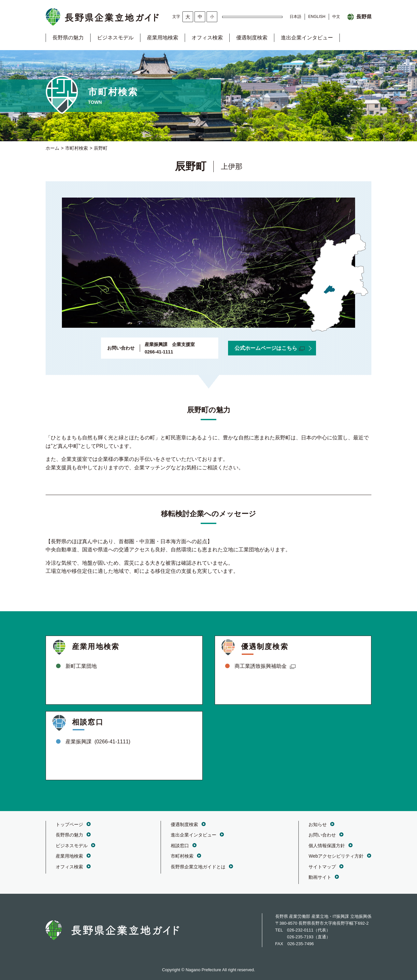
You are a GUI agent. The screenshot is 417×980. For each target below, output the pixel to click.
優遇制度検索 (252, 38)
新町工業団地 (81, 666)
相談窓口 (180, 846)
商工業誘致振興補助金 (265, 666)
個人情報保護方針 (327, 846)
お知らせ (318, 824)
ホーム (52, 148)
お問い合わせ (322, 835)
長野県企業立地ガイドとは (198, 867)
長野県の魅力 (68, 38)
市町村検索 (77, 148)
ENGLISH (317, 17)
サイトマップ (322, 867)
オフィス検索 (207, 38)
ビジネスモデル (115, 38)
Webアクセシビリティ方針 (336, 856)
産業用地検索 (163, 38)
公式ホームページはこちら (270, 348)
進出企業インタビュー (307, 38)
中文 (336, 17)
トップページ (69, 824)
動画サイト (320, 877)
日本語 (295, 17)
